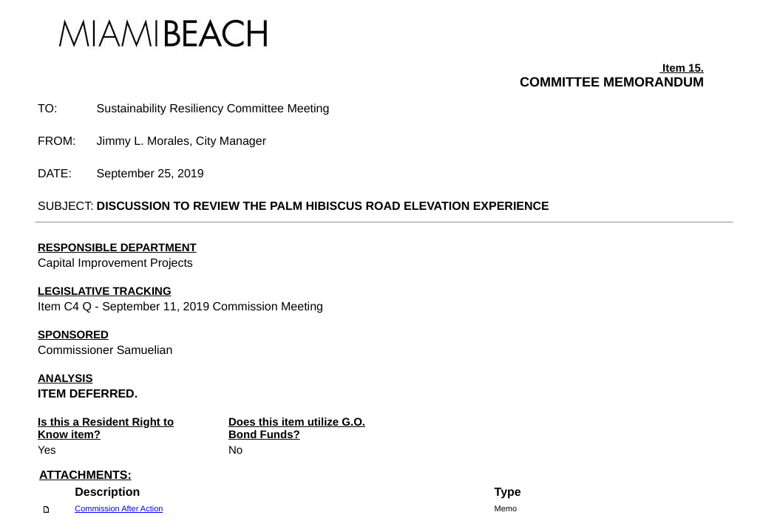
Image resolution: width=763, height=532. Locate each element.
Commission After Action (119, 509)
